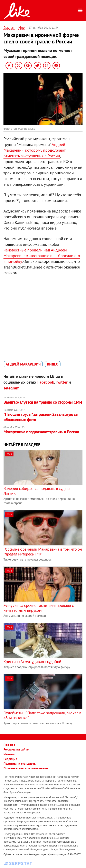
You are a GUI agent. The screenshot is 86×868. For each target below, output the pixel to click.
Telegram (11, 388)
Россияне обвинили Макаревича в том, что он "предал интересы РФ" (43, 552)
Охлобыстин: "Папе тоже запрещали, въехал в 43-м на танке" (42, 715)
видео (53, 364)
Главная (9, 27)
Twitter (62, 382)
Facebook (46, 382)
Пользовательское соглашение (26, 768)
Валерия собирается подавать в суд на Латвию (37, 491)
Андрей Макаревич (23, 364)
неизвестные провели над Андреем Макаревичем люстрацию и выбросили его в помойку (42, 256)
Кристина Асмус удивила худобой (32, 662)
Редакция (10, 759)
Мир (22, 27)
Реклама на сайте (16, 749)
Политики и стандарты (20, 763)
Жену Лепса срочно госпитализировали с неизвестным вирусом (39, 608)
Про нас (9, 745)
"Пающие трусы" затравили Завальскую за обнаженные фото (41, 417)
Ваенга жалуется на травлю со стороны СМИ (43, 402)
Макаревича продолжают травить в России (41, 432)
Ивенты (9, 754)
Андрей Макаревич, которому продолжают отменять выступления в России (35, 150)
